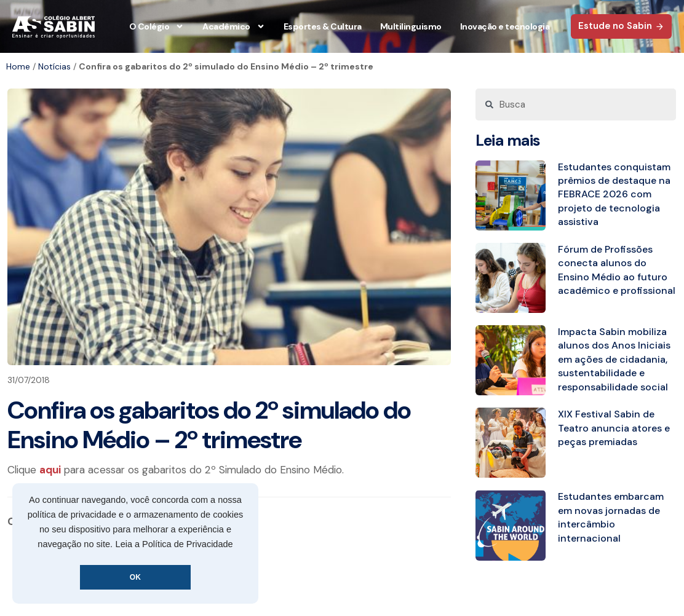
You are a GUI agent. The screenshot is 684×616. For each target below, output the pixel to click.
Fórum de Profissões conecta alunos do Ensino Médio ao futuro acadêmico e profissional (617, 270)
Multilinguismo (411, 26)
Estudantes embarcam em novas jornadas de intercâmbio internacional (611, 517)
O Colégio (157, 26)
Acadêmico (234, 26)
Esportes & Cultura (323, 26)
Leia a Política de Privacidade (174, 544)
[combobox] (576, 105)
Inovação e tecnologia (505, 26)
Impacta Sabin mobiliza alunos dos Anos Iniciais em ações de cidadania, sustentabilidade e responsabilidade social (614, 359)
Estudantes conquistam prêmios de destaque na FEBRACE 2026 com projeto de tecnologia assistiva (614, 195)
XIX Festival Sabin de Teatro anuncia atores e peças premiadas (614, 428)
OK (135, 577)
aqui (50, 470)
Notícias (54, 66)
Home (18, 66)
